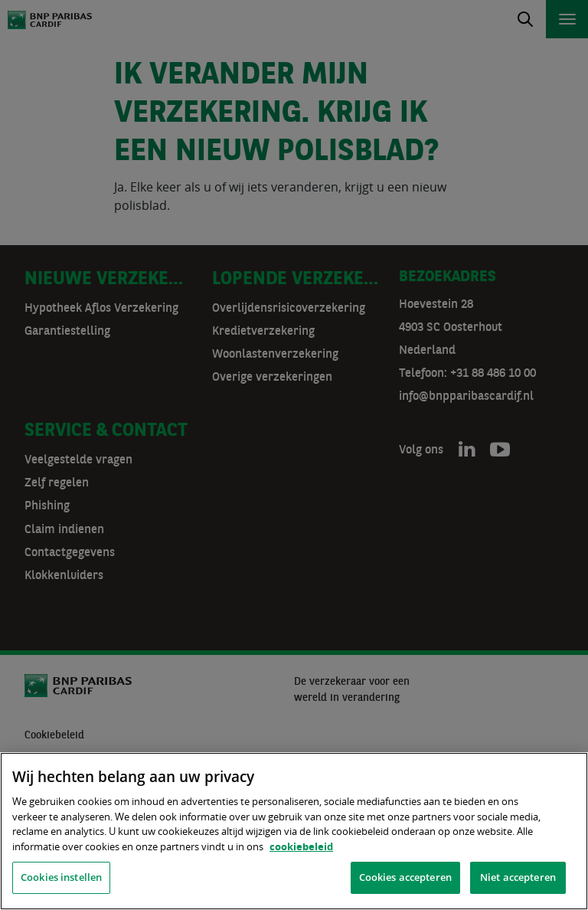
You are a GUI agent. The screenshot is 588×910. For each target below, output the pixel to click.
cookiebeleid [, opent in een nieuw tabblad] (301, 846)
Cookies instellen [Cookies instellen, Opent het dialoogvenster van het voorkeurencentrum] (61, 877)
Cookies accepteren (405, 877)
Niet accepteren (518, 877)
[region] (294, 831)
